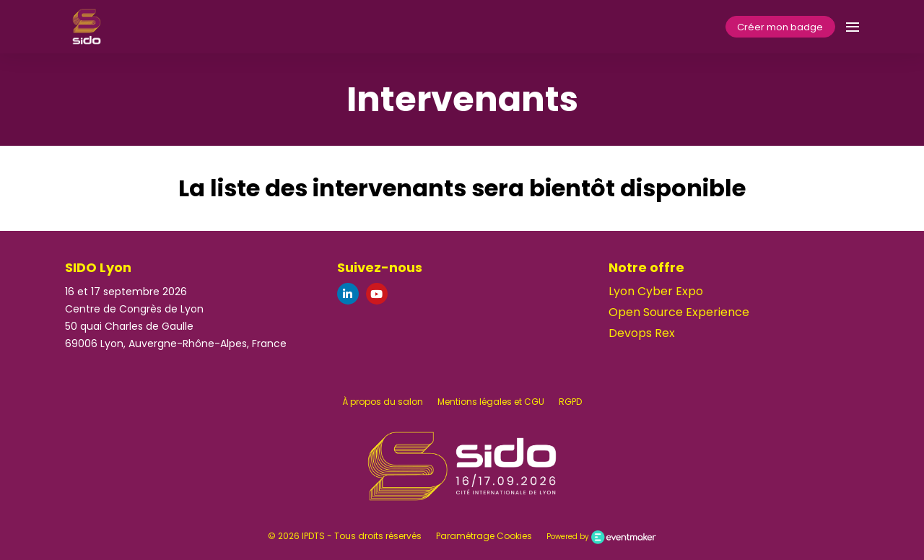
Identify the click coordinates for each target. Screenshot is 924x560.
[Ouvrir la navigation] (853, 27)
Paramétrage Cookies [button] (484, 536)
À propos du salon (383, 402)
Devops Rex (642, 333)
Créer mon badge (780, 27)
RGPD (570, 402)
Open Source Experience (679, 312)
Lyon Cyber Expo (656, 291)
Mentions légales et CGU (491, 402)
